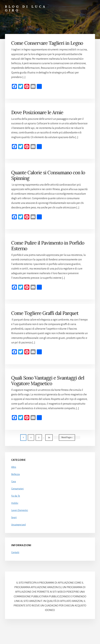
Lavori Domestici (20, 510)
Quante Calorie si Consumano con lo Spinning (48, 175)
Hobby (15, 503)
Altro (14, 467)
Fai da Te (16, 496)
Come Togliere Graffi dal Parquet (45, 313)
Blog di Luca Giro (26, 8)
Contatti (15, 552)
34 (50, 437)
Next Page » (67, 438)
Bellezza (16, 474)
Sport (14, 517)
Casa (14, 481)
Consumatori (17, 489)
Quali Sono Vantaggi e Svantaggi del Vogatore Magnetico (48, 381)
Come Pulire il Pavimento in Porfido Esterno (48, 246)
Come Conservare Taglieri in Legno (47, 43)
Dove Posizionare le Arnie (37, 112)
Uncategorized (18, 525)
